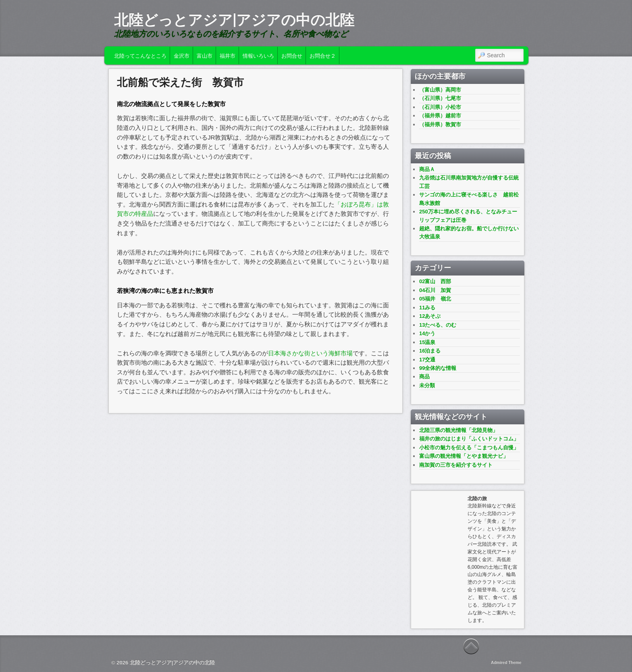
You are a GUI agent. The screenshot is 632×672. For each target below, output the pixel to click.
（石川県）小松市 (440, 107)
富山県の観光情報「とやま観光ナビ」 (464, 456)
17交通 (427, 360)
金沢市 (182, 55)
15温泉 (427, 342)
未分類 (427, 385)
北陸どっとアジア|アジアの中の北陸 (234, 20)
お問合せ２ (323, 55)
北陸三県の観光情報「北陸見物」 (458, 430)
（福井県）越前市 (440, 116)
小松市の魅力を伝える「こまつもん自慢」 (469, 448)
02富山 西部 (435, 281)
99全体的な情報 (438, 368)
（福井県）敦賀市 (440, 124)
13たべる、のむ (438, 325)
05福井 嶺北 (435, 299)
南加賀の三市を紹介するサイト (456, 465)
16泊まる (430, 351)
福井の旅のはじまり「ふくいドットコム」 (469, 439)
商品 (424, 377)
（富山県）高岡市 (440, 90)
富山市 (205, 55)
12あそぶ (430, 316)
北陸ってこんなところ (140, 55)
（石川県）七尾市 (440, 98)
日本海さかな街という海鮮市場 (310, 353)
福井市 (228, 55)
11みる (427, 308)
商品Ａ (427, 169)
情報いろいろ (258, 55)
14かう (427, 333)
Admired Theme (506, 663)
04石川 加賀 (435, 290)
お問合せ (292, 55)
